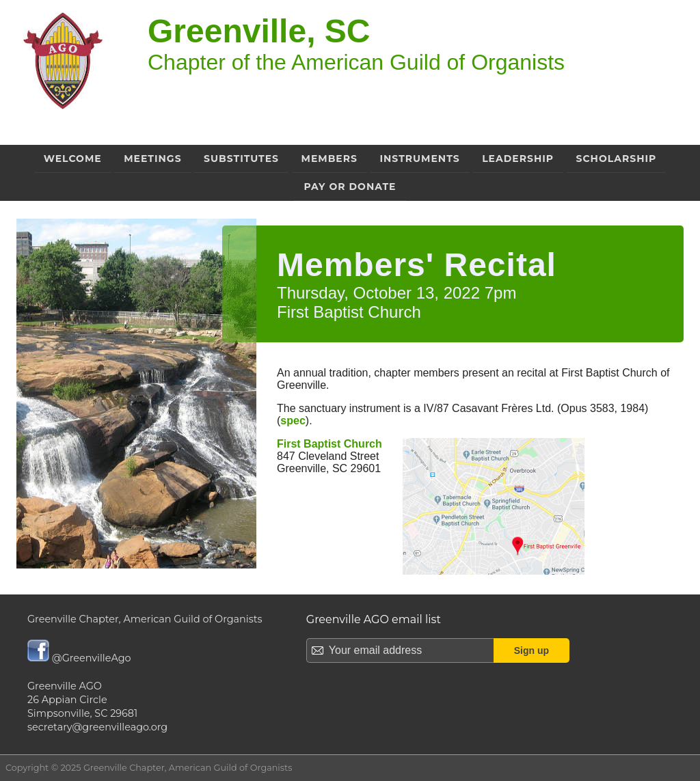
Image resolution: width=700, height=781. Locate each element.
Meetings (152, 159)
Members (329, 159)
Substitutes (241, 159)
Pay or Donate (350, 187)
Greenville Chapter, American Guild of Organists (145, 619)
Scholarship (617, 159)
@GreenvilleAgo (79, 658)
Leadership (518, 159)
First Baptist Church (329, 444)
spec (293, 421)
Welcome (73, 159)
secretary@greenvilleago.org (97, 727)
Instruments (419, 159)
